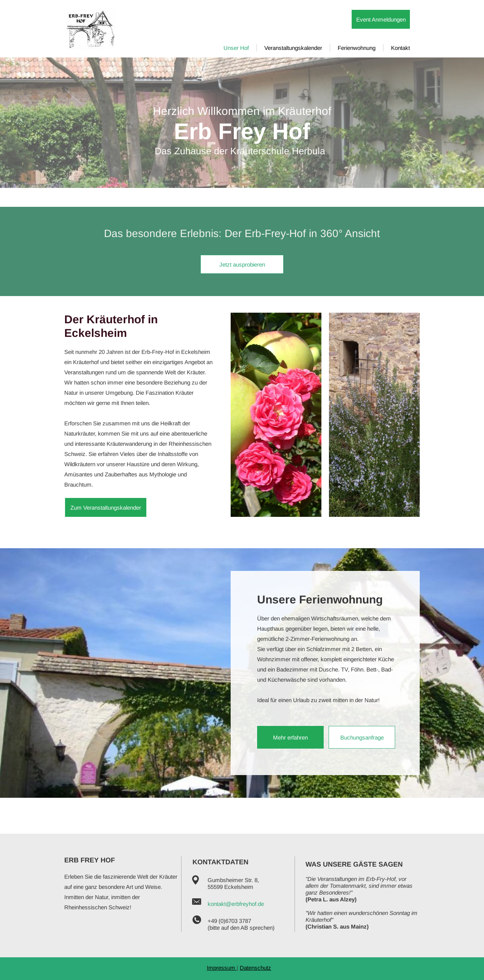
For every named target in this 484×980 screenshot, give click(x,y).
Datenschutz (255, 968)
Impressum (222, 968)
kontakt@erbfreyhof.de (236, 904)
